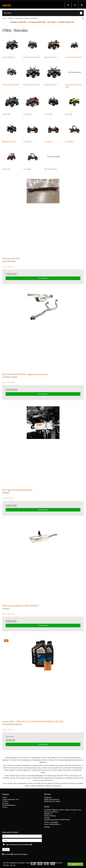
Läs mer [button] (13, 865)
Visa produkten (43, 278)
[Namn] (22, 836)
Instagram (25, 854)
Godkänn (6, 849)
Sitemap (47, 827)
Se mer (5, 807)
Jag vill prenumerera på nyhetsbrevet (24, 844)
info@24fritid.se (55, 824)
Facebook (7, 854)
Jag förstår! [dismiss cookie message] (75, 864)
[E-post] (22, 840)
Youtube (16, 854)
